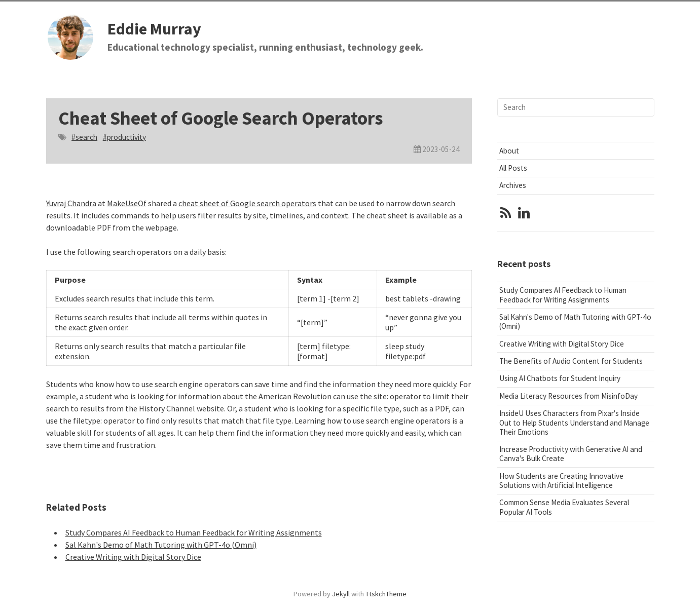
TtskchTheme (386, 594)
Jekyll (341, 594)
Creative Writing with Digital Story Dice (133, 557)
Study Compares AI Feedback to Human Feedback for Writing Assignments (194, 532)
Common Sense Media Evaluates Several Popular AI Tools (564, 507)
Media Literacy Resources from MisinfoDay (568, 396)
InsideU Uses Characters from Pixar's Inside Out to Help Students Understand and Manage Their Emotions (574, 422)
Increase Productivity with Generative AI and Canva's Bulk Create (571, 454)
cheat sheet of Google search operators (247, 203)
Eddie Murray (154, 29)
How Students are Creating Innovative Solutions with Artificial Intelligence (561, 481)
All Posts (513, 168)
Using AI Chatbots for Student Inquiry (560, 378)
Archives (513, 185)
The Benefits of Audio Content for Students (571, 361)
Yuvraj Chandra (71, 203)
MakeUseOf (127, 203)
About (509, 151)
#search (84, 137)
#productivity (124, 137)
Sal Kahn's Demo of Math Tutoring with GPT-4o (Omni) (161, 545)
